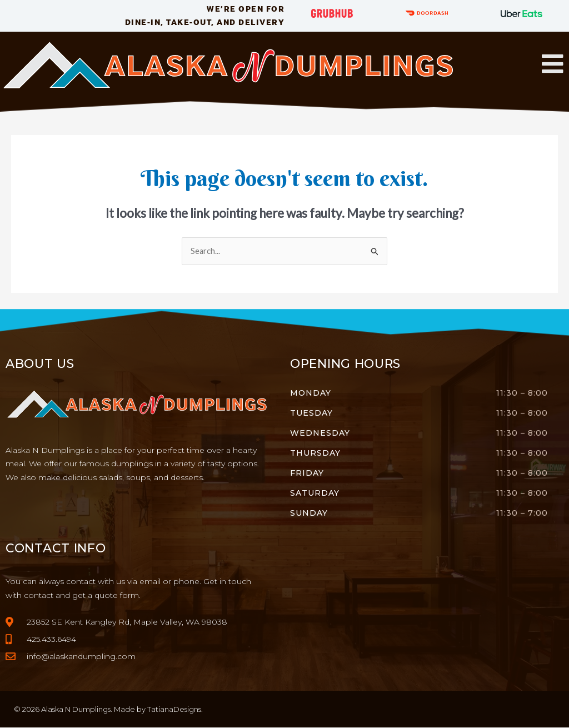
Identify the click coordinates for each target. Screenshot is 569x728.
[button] (553, 64)
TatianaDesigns (174, 710)
